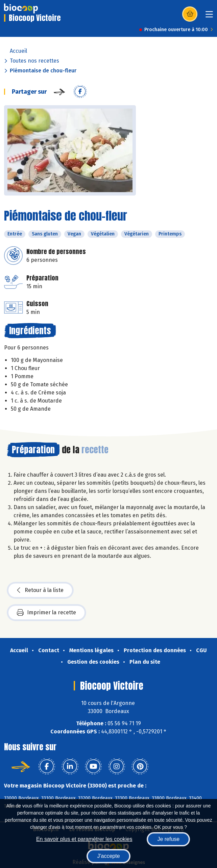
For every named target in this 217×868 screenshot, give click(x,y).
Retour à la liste (40, 590)
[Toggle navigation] (209, 16)
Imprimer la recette (46, 613)
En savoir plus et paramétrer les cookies (84, 839)
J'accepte (108, 856)
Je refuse (168, 839)
